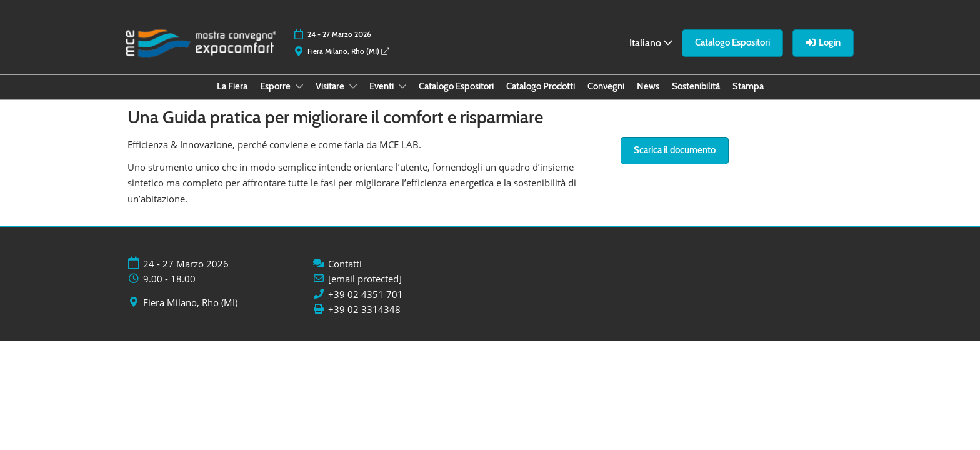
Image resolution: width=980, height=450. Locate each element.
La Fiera (232, 86)
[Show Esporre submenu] (299, 86)
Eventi (382, 86)
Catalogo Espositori (456, 86)
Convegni (606, 86)
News (648, 86)
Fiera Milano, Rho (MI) (348, 51)
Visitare (331, 86)
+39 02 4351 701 (366, 295)
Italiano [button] (651, 43)
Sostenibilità (696, 86)
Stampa (748, 86)
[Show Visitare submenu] (353, 86)
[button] (732, 43)
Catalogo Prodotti (541, 86)
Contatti (345, 264)
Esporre (276, 86)
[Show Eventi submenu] (402, 86)
